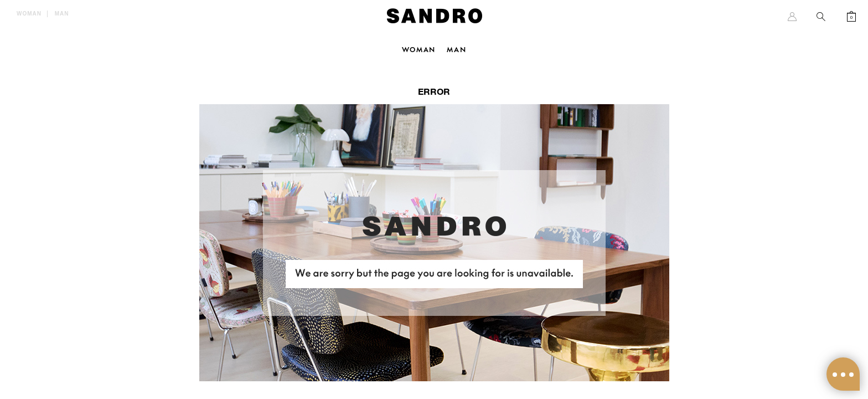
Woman (29, 14)
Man (62, 14)
